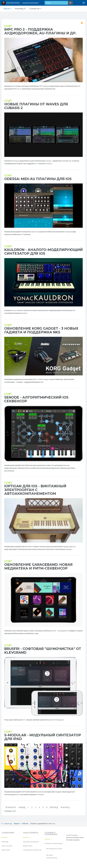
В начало (11, 807)
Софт (8, 26)
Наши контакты (7, 846)
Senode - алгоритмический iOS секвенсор (36, 399)
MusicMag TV (20, 9)
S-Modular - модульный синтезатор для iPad (43, 737)
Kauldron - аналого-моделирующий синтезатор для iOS (43, 252)
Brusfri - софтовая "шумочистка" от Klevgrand (43, 651)
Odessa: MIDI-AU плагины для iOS (38, 179)
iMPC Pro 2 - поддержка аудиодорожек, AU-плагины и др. (40, 31)
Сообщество (35, 9)
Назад (22, 807)
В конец (65, 807)
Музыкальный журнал (31, 842)
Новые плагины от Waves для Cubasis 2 (36, 106)
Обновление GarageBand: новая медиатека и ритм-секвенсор (38, 566)
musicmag (8, 824)
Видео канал (28, 846)
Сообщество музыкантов (32, 850)
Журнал (7, 9)
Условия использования (54, 843)
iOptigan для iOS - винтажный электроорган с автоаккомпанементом (35, 490)
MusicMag (5, 842)
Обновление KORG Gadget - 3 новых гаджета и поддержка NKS (41, 330)
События (25, 824)
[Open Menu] (84, 3)
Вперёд (54, 807)
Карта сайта (6, 850)
